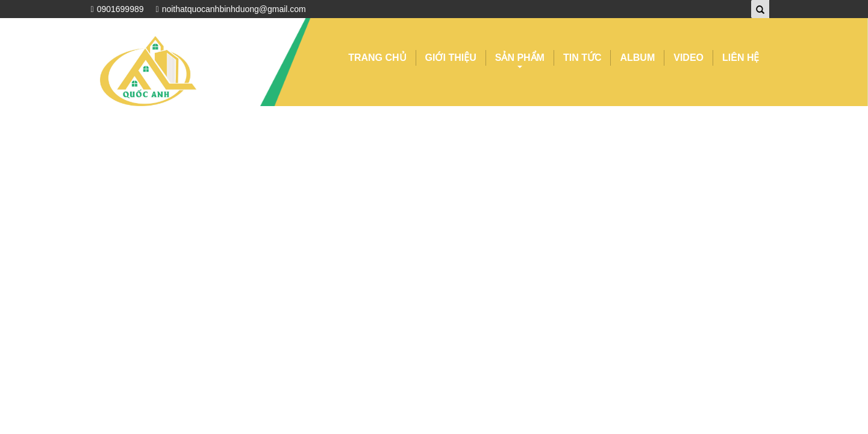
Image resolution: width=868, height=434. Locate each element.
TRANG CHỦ (377, 58)
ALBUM (637, 58)
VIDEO (688, 58)
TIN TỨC (582, 58)
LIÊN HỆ (741, 58)
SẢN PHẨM (520, 59)
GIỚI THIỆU (451, 58)
